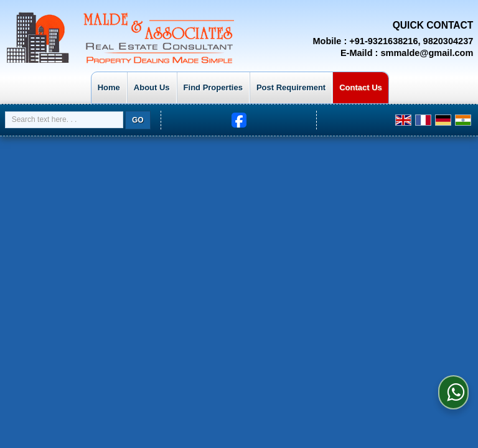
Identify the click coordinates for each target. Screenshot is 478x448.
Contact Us (361, 87)
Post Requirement (291, 87)
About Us (152, 87)
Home (109, 87)
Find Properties (213, 87)
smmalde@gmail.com (427, 53)
